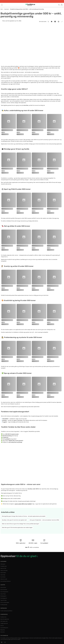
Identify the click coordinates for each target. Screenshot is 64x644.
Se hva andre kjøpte (5, 602)
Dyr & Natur (3, 577)
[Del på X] (48, 22)
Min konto (3, 632)
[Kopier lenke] (62, 22)
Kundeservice (3, 617)
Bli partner (3, 630)
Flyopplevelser (4, 566)
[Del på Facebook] (52, 22)
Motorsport (3, 564)
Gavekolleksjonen (4, 628)
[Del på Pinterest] (55, 22)
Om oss (2, 626)
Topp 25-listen (4, 600)
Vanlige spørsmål (4, 623)
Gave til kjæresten (4, 592)
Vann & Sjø (3, 575)
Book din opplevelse (5, 619)
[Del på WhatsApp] (59, 22)
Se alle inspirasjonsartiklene (6, 611)
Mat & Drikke (3, 573)
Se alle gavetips (4, 605)
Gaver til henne (4, 590)
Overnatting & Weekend (5, 581)
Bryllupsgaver (3, 596)
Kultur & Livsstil (4, 579)
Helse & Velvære (4, 571)
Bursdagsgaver (4, 598)
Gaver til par (3, 594)
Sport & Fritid (3, 568)
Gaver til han (3, 587)
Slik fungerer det (4, 621)
